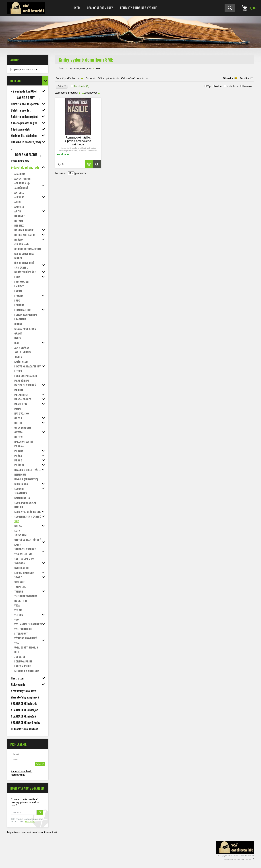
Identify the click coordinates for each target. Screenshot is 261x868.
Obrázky (228, 78)
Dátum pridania (106, 78)
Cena (89, 78)
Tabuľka (244, 78)
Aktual (219, 86)
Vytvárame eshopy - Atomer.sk (239, 859)
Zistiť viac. (30, 822)
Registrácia (18, 775)
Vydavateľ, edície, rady (80, 69)
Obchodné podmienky (100, 8)
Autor (62, 86)
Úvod (77, 8)
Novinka (248, 86)
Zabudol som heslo (22, 771)
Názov (76, 78)
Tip (209, 86)
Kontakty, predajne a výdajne (138, 8)
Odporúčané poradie (133, 78)
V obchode (233, 86)
